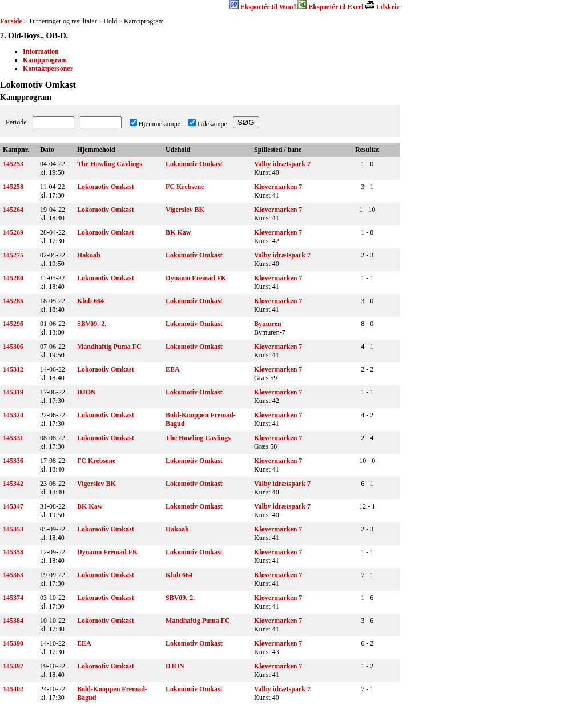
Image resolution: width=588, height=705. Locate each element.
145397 (13, 666)
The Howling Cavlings (110, 164)
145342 (13, 484)
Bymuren (268, 324)
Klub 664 (90, 301)
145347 (13, 506)
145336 (13, 461)
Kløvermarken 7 (278, 187)
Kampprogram (45, 60)
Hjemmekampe (160, 124)
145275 (13, 255)
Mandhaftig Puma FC (109, 347)
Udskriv (388, 7)
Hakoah (89, 255)
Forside (11, 21)
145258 (13, 187)
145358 (13, 552)
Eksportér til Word (268, 7)
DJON (86, 392)
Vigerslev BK (185, 210)
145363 (13, 575)
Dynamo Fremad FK (196, 278)
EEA (173, 369)
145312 (13, 369)
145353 (13, 529)
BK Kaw (178, 232)
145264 (13, 210)
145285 (13, 301)
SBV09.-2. (92, 324)
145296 (13, 324)
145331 (13, 438)
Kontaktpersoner (48, 69)
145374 (13, 598)
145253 (13, 164)
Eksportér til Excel (336, 7)
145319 (13, 392)
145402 (13, 689)
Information (41, 51)
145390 (13, 643)
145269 (13, 232)
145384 (13, 621)
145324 (13, 415)
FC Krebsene (185, 187)
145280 (13, 278)
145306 (13, 347)
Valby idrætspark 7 (282, 164)
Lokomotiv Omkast (194, 164)
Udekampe (212, 124)
